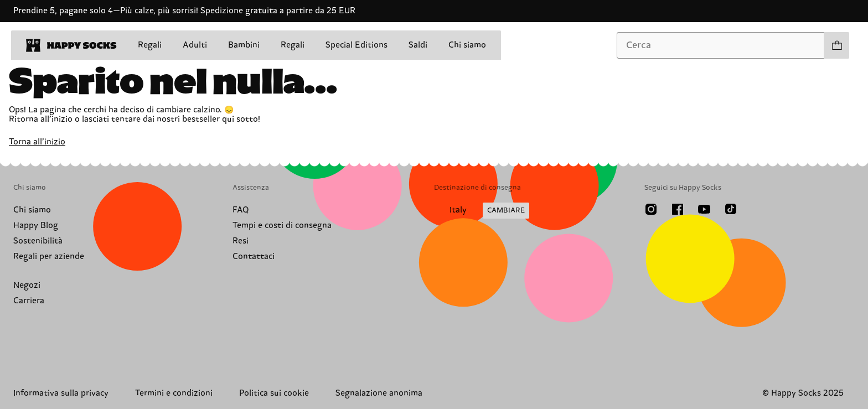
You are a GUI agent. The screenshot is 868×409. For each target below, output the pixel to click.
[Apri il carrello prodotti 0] (836, 45)
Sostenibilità (38, 241)
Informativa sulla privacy (61, 393)
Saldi (418, 45)
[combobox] (720, 45)
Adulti (195, 45)
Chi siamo (467, 45)
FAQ (241, 210)
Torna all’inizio (37, 142)
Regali (150, 45)
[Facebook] (678, 209)
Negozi (27, 285)
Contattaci (254, 257)
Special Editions (356, 45)
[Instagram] (651, 209)
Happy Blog (36, 226)
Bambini (244, 45)
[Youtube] (704, 209)
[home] (71, 45)
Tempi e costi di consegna (282, 226)
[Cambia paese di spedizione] (482, 211)
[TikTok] (731, 209)
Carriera (29, 301)
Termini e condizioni (174, 393)
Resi (241, 241)
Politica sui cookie (274, 393)
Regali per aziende (49, 257)
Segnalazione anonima (379, 393)
